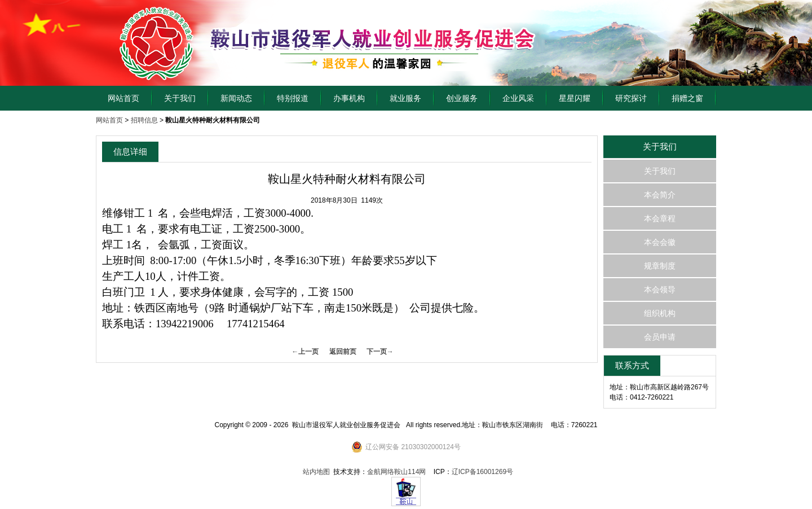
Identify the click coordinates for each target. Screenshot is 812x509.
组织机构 (660, 313)
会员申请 (660, 337)
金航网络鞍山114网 (396, 472)
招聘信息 (144, 120)
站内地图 (316, 472)
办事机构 (349, 98)
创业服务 (462, 98)
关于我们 (180, 98)
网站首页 (123, 98)
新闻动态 (236, 98)
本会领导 (660, 289)
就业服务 (405, 98)
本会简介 (660, 195)
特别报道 (293, 98)
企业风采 (518, 98)
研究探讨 (631, 98)
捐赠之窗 (687, 98)
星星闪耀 (575, 98)
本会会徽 (660, 242)
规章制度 (660, 266)
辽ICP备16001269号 (482, 472)
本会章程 (660, 218)
